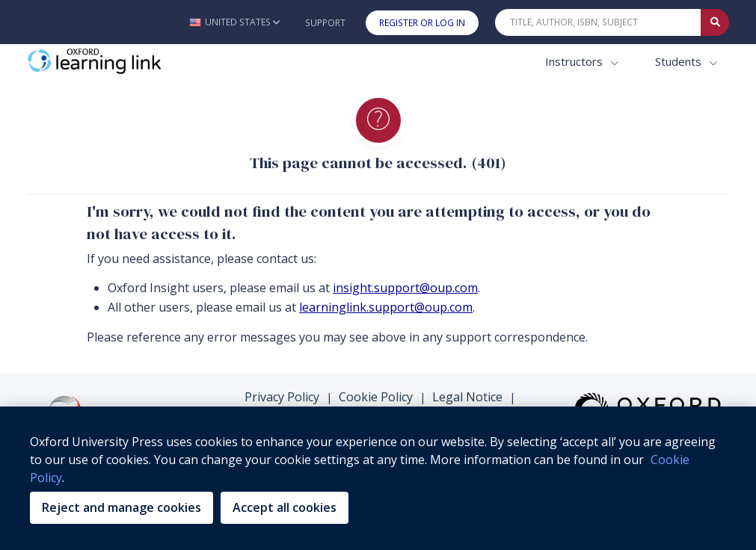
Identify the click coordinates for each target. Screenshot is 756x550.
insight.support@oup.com (405, 288)
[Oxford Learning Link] (139, 62)
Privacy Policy (282, 397)
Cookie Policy (376, 397)
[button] (234, 22)
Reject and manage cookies (122, 507)
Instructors (575, 61)
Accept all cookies (285, 507)
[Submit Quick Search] (715, 22)
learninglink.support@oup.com (386, 307)
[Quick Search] (598, 22)
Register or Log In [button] (422, 23)
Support (325, 23)
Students (680, 61)
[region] (378, 478)
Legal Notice (467, 397)
